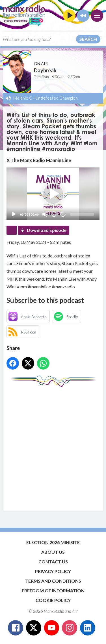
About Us (53, 552)
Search (88, 39)
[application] (53, 194)
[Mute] (45, 214)
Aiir (75, 611)
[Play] (14, 214)
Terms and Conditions (53, 581)
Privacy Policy (53, 571)
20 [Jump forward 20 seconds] (63, 214)
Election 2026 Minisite (53, 542)
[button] (53, 194)
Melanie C (23, 98)
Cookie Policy (53, 600)
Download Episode (47, 230)
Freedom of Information (53, 590)
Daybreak (45, 70)
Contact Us (53, 562)
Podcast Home (12, 230)
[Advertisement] (53, 446)
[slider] (82, 214)
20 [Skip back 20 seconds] (54, 214)
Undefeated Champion (57, 98)
